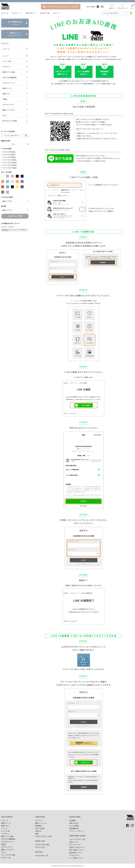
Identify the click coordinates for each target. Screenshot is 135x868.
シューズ (5, 56)
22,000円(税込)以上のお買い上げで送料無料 (61, 7)
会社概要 (72, 820)
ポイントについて (75, 845)
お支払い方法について (77, 847)
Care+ (5, 115)
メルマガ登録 (74, 826)
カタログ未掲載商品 (10, 77)
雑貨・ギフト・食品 (9, 72)
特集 (37, 834)
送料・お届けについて (77, 850)
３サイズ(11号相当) (10, 160)
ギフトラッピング (8, 104)
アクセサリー (7, 67)
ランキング (39, 820)
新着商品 (38, 826)
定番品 (5, 99)
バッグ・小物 (7, 61)
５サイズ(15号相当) (10, 165)
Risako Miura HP (42, 856)
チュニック (4, 227)
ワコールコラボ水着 (8, 855)
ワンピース (11, 227)
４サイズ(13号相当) (10, 162)
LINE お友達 (90, 7)
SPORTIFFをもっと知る (44, 836)
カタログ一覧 (6, 858)
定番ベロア (6, 94)
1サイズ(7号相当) (9, 155)
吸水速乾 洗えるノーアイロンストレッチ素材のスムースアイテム (14, 230)
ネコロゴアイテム (7, 842)
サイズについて (74, 855)
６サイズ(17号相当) (10, 168)
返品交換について (75, 853)
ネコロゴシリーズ (8, 83)
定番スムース (7, 88)
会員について (74, 842)
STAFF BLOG (40, 847)
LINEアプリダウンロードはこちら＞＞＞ (90, 129)
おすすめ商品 (40, 828)
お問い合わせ (74, 823)
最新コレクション (41, 823)
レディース (6, 49)
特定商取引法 (74, 828)
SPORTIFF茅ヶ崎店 (42, 845)
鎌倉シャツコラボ (9, 110)
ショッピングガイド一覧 (77, 839)
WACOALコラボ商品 (10, 121)
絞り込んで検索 (15, 216)
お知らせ (38, 831)
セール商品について (76, 858)
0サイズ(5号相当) (9, 152)
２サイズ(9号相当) (10, 157)
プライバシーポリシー (77, 831)
